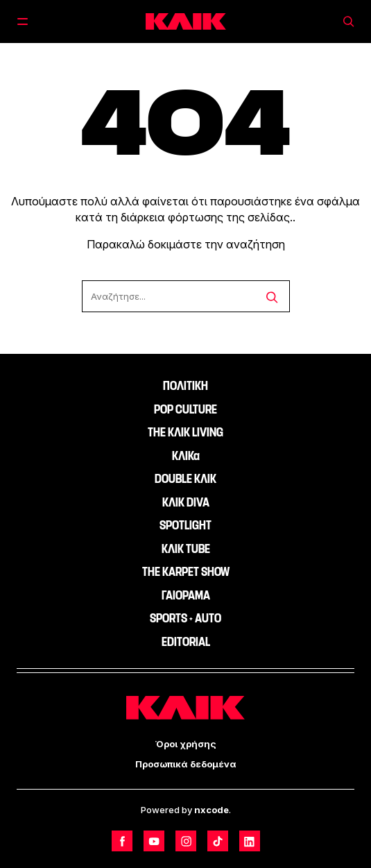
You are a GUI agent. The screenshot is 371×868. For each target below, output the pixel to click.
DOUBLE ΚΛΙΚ (185, 479)
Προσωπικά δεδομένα (186, 764)
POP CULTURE (185, 409)
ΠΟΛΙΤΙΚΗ (185, 386)
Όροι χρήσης (186, 744)
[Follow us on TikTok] (218, 841)
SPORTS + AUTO (185, 618)
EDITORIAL (186, 642)
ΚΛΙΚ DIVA (186, 502)
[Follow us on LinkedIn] (250, 841)
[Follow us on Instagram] (186, 841)
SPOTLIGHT (185, 525)
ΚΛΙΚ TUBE (186, 549)
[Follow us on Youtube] (154, 841)
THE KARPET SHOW (186, 572)
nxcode (212, 810)
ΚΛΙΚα (186, 456)
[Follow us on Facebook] (122, 841)
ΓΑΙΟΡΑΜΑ (186, 595)
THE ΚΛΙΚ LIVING (185, 432)
